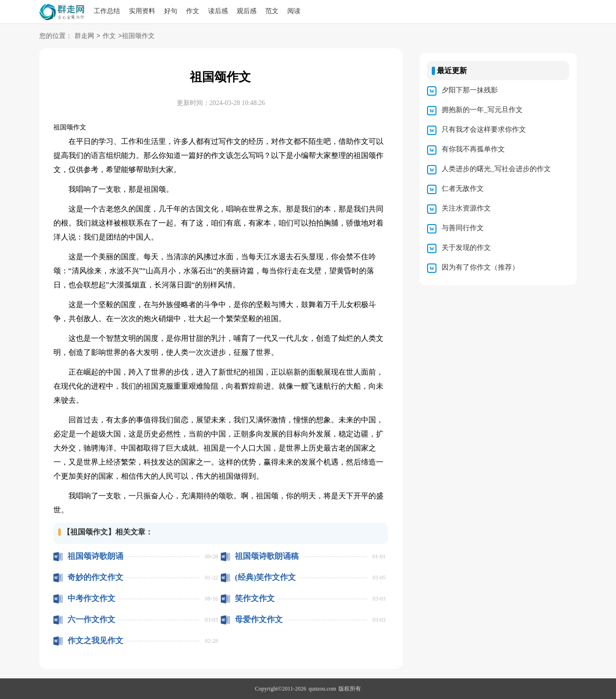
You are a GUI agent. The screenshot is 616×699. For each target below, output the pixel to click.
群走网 (84, 36)
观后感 (247, 11)
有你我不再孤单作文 (473, 149)
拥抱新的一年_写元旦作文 (482, 110)
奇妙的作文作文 (95, 577)
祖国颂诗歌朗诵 (95, 556)
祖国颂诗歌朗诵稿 (267, 556)
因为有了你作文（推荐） (480, 267)
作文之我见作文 (95, 641)
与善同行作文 (463, 228)
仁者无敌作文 (463, 188)
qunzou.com (322, 689)
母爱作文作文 (259, 620)
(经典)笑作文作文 (265, 577)
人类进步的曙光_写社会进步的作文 (496, 169)
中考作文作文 (91, 598)
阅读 (294, 11)
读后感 (218, 11)
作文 (193, 11)
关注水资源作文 (466, 208)
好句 (171, 11)
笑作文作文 (255, 598)
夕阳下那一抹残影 (470, 90)
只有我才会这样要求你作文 (484, 129)
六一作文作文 (91, 620)
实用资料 (142, 11)
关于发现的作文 (466, 248)
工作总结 (107, 11)
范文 (272, 11)
